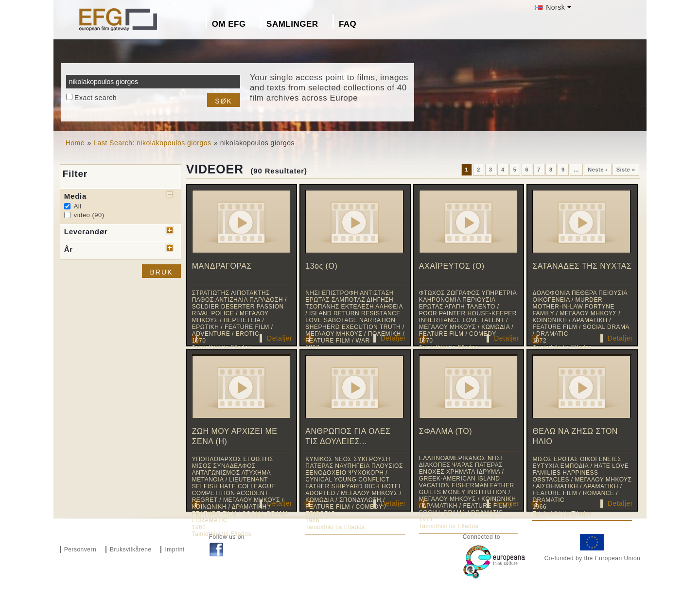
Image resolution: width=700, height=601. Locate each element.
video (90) (89, 215)
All (78, 206)
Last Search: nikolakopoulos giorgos (152, 143)
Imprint (175, 549)
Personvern (80, 549)
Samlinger (292, 24)
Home (75, 143)
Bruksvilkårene (131, 549)
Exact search (96, 98)
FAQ (348, 24)
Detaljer (280, 338)
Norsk (550, 7)
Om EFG (229, 24)
